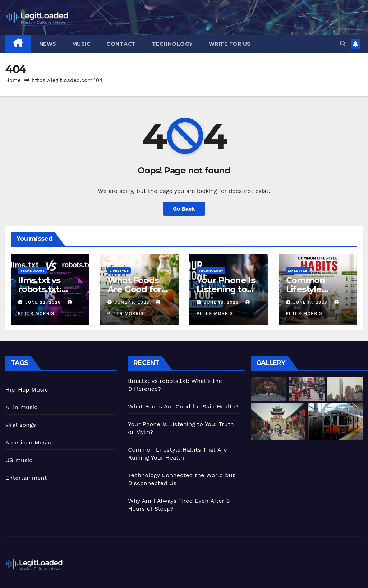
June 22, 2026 (44, 302)
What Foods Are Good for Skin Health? (135, 289)
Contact (121, 44)
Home (13, 80)
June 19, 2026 (133, 302)
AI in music (21, 407)
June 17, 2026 (311, 302)
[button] (343, 44)
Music (82, 44)
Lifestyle (119, 270)
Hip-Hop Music (27, 390)
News (48, 44)
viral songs (21, 425)
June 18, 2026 (222, 302)
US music (19, 460)
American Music (28, 442)
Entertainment (26, 478)
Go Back (184, 209)
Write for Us (230, 44)
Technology (172, 44)
